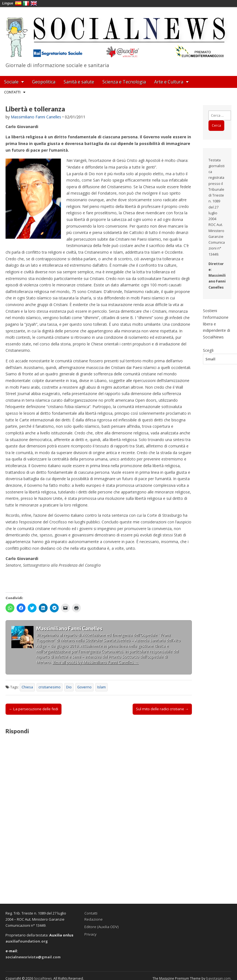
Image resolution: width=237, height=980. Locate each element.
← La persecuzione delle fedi (34, 709)
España (18, 3)
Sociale (11, 82)
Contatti (12, 92)
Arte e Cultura (169, 82)
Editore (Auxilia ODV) (101, 927)
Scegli (208, 350)
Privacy (91, 934)
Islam (101, 687)
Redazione (94, 919)
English (34, 3)
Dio (69, 687)
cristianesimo (50, 687)
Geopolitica (44, 82)
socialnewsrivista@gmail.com (33, 957)
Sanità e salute (79, 82)
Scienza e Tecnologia (124, 82)
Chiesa (27, 687)
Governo (84, 687)
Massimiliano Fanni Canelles (36, 117)
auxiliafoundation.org (27, 941)
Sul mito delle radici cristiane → (162, 709)
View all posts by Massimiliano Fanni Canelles (95, 662)
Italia (26, 3)
